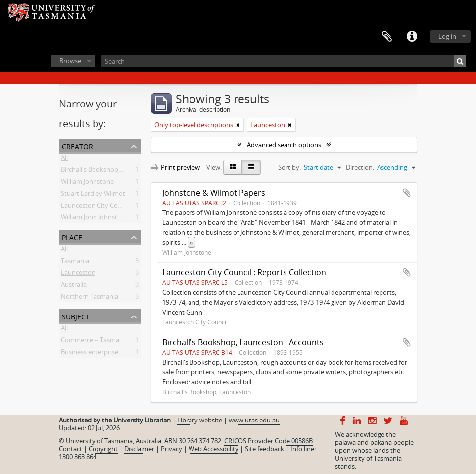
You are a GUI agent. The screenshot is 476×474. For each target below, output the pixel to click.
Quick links (412, 37)
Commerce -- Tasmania (95, 342)
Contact (71, 449)
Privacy (171, 449)
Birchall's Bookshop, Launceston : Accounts (243, 342)
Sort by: (289, 167)
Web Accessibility (214, 449)
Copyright (103, 449)
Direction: (360, 167)
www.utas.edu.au (254, 420)
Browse (70, 61)
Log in (447, 36)
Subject (76, 316)
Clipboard (387, 37)
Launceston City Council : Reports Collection (244, 272)
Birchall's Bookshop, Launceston (108, 171)
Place (72, 237)
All (64, 159)
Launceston (78, 274)
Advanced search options (284, 145)
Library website (200, 420)
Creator (77, 145)
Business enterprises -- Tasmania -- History (123, 354)
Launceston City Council (96, 207)
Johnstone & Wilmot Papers (214, 193)
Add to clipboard (407, 193)
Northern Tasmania (90, 298)
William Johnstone (87, 183)
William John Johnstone (95, 219)
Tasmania (75, 263)
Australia (74, 286)
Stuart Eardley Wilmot (93, 195)
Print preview (175, 167)
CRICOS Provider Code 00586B (268, 441)
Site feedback (264, 449)
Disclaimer (139, 449)
